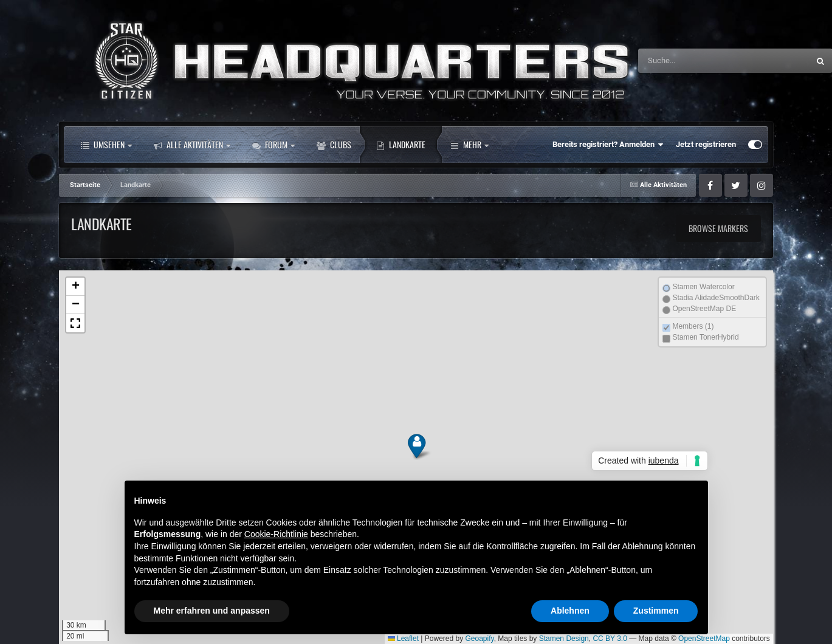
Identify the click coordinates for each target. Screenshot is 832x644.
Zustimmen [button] (656, 611)
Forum (273, 145)
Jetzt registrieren (706, 144)
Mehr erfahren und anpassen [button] (212, 611)
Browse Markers (718, 228)
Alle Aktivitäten (192, 145)
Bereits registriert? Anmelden (608, 145)
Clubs (334, 145)
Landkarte (401, 145)
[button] (416, 446)
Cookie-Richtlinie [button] (276, 534)
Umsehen (106, 145)
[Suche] (698, 61)
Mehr (469, 145)
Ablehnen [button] (570, 611)
